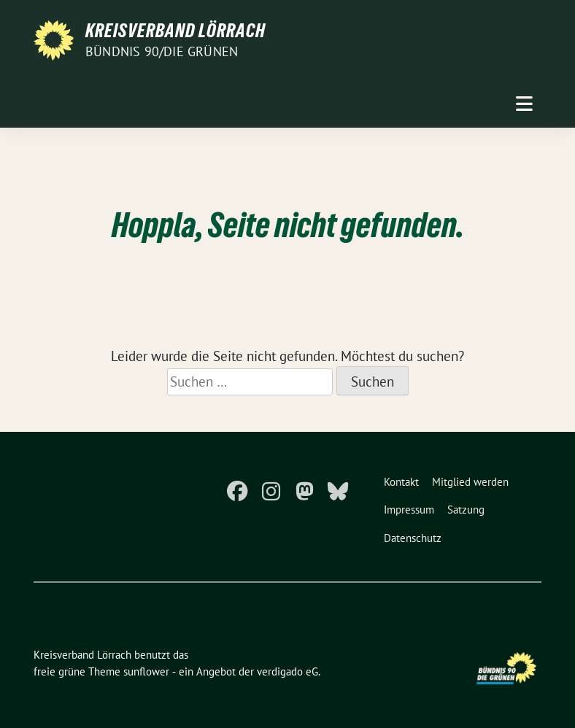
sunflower (146, 671)
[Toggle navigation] (524, 104)
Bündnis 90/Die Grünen (162, 51)
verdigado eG (287, 671)
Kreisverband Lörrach (175, 31)
